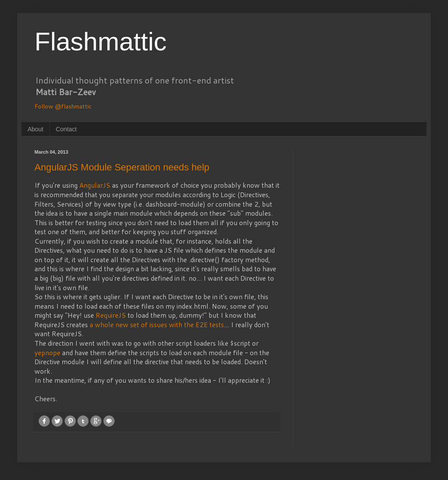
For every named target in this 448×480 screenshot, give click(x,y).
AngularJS (96, 185)
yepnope (48, 353)
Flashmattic (101, 42)
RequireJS (112, 315)
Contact (66, 129)
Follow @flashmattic (63, 106)
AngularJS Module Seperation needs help (122, 167)
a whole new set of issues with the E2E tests (157, 325)
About (36, 129)
